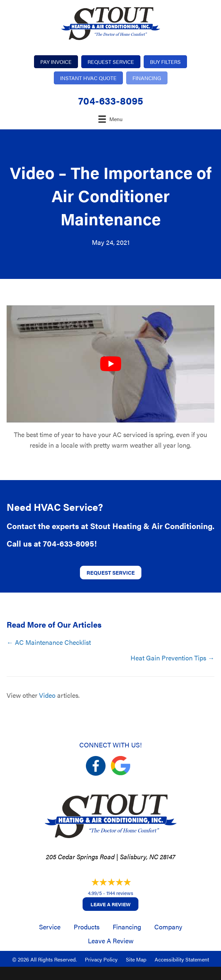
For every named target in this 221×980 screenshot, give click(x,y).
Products (87, 927)
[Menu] (110, 119)
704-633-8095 (111, 100)
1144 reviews (120, 893)
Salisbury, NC (139, 856)
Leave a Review (110, 904)
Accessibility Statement (182, 959)
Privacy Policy (101, 959)
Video (47, 695)
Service (50, 927)
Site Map (136, 959)
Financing (127, 927)
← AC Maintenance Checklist (49, 642)
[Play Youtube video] (110, 364)
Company (168, 927)
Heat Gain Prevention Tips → (172, 658)
